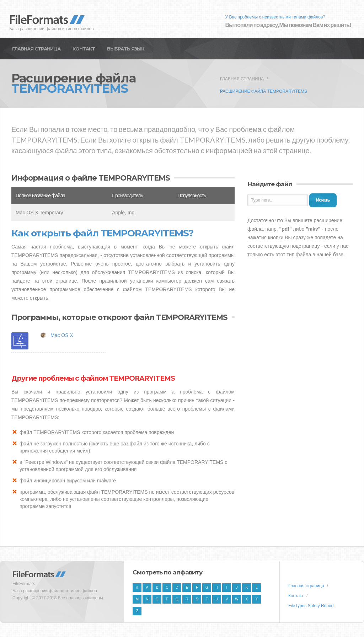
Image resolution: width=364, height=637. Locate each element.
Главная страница (36, 49)
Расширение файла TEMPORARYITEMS (264, 91)
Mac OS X (62, 335)
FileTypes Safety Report (311, 606)
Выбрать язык (125, 49)
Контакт (84, 49)
